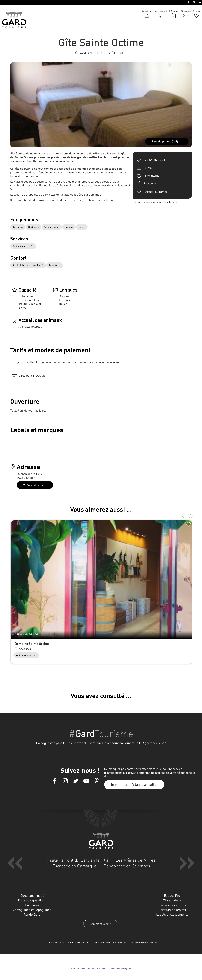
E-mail (149, 168)
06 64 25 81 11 (155, 160)
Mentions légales (116, 942)
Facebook (150, 184)
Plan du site (95, 942)
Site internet (153, 176)
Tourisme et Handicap (58, 942)
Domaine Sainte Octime (32, 644)
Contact (79, 942)
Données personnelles (144, 942)
